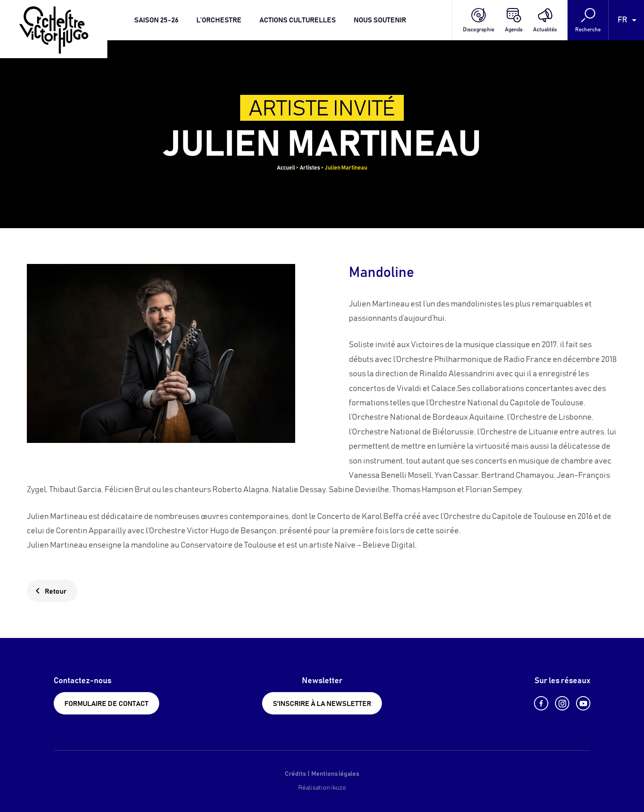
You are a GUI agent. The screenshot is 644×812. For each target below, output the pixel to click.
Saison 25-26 (156, 20)
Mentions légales (335, 774)
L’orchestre (219, 20)
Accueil (286, 168)
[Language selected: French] (626, 20)
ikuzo (339, 788)
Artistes (310, 168)
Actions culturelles (298, 20)
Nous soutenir (380, 20)
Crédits (295, 774)
